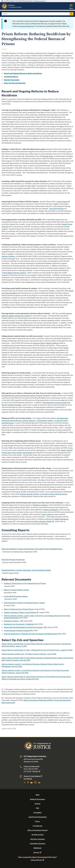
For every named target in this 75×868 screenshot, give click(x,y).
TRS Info (36, 771)
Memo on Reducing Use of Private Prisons (19, 609)
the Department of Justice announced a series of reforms (22, 396)
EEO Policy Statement (38, 839)
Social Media (28, 779)
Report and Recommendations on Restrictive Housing (23, 627)
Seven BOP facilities (56, 209)
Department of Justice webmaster (45, 715)
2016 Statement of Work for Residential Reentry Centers (24, 603)
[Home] (12, 9)
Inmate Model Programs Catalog (14, 273)
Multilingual (38, 848)
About (37, 795)
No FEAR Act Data (38, 835)
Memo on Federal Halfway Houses (16, 590)
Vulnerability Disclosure (38, 844)
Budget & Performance (37, 799)
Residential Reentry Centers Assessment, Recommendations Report (26, 570)
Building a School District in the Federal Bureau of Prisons (25, 583)
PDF (22, 621)
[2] (23, 156)
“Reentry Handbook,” (51, 510)
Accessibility (37, 813)
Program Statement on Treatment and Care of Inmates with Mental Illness (31, 634)
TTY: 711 (28, 771)
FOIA (37, 808)
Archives (37, 804)
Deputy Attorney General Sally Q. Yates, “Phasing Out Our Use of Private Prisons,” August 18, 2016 (37, 650)
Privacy (37, 821)
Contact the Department (32, 766)
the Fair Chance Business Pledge (41, 521)
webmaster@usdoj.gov (26, 26)
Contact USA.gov (38, 860)
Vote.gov (38, 852)
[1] (22, 122)
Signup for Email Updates (33, 776)
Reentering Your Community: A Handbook (19, 624)
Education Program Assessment (13, 560)
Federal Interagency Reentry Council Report (21, 613)
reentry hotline (47, 514)
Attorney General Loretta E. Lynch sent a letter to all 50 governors (44, 494)
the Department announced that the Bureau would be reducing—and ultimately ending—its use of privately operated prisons (35, 421)
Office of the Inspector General (37, 830)
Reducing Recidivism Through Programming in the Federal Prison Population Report (32, 549)
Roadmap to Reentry (12, 621)
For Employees (38, 826)
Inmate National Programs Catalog (17, 631)
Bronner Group (48, 156)
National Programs (8, 256)
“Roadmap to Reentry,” (41, 505)
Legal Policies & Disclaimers (38, 817)
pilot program (64, 202)
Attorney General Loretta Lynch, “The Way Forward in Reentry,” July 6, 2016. (29, 654)
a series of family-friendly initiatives (46, 343)
